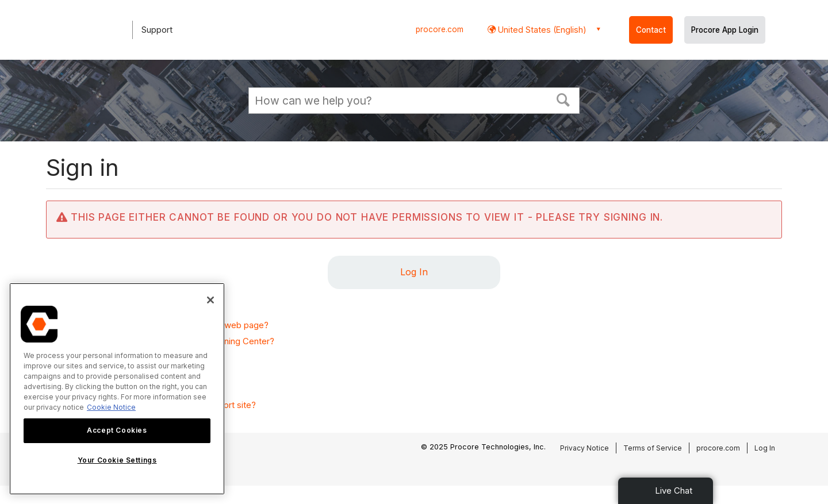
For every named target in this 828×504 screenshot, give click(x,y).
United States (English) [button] (541, 30)
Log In (414, 272)
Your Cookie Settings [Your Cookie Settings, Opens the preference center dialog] (117, 460)
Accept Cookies (117, 430)
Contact (651, 30)
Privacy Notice (584, 448)
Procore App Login (725, 30)
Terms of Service (653, 448)
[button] (563, 99)
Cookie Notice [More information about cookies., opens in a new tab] (111, 407)
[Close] (210, 300)
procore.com (440, 29)
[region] (117, 389)
